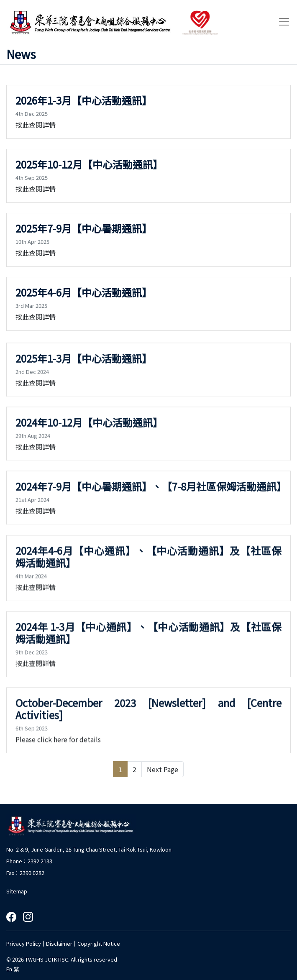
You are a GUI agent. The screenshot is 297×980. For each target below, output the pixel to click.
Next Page (163, 769)
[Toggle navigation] (282, 22)
